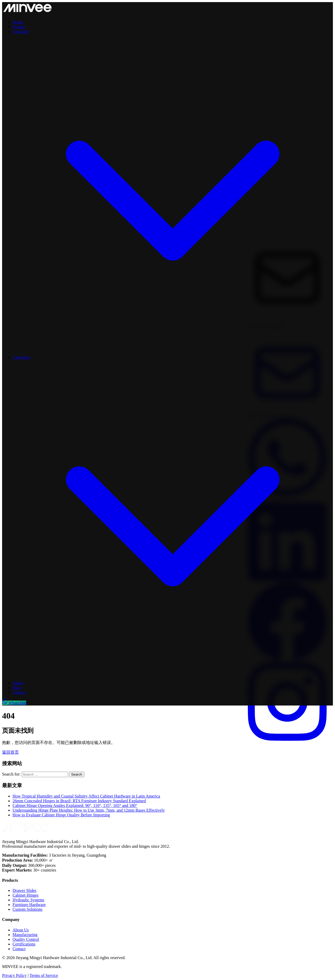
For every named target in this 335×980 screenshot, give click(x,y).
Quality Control (26, 939)
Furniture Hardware (29, 905)
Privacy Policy (14, 975)
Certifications (24, 944)
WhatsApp (14, 703)
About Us (21, 930)
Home (18, 22)
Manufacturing (25, 935)
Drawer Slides (24, 890)
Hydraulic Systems (28, 900)
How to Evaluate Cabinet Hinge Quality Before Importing (61, 815)
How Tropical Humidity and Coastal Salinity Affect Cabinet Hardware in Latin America (86, 796)
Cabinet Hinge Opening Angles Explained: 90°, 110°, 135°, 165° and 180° (75, 806)
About (18, 683)
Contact (19, 692)
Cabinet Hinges (26, 895)
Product (19, 27)
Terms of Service (44, 975)
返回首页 (10, 752)
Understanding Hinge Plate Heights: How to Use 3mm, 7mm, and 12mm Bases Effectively (89, 810)
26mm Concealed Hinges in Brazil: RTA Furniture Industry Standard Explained (79, 801)
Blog (17, 688)
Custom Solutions (27, 909)
